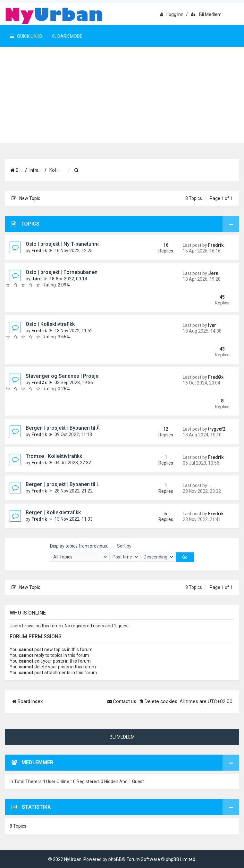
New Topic (26, 198)
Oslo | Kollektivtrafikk (50, 324)
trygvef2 (217, 429)
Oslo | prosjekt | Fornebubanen (62, 272)
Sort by (124, 553)
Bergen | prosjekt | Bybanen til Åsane (68, 428)
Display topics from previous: (79, 553)
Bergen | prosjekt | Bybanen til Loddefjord (74, 484)
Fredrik (39, 251)
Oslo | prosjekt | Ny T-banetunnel (63, 244)
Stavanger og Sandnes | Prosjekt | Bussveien (78, 376)
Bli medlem (206, 14)
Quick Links (26, 36)
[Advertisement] (122, 95)
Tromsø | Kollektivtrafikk (54, 456)
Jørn (37, 279)
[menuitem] (120, 170)
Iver (212, 325)
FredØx (39, 383)
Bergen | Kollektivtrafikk (53, 513)
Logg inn (172, 14)
